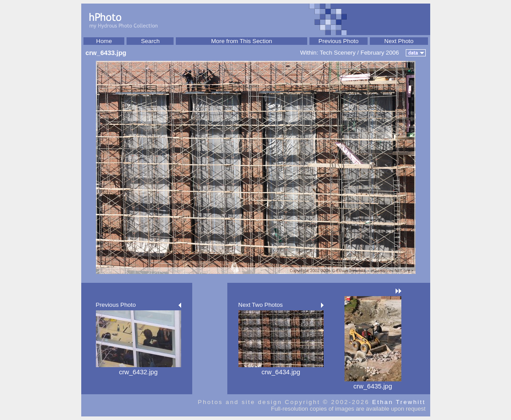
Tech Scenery (338, 53)
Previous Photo (338, 41)
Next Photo (399, 41)
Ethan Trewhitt (399, 402)
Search (150, 41)
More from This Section (242, 41)
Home (104, 41)
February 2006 (380, 53)
